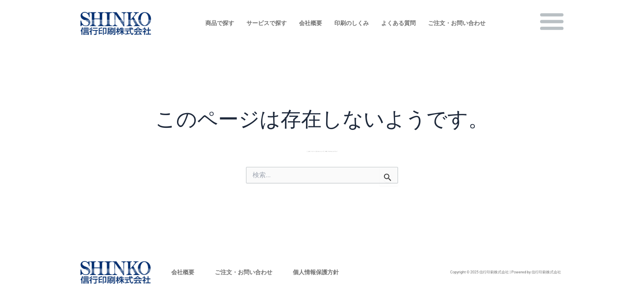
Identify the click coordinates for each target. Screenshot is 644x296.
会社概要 (310, 23)
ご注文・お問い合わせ (457, 23)
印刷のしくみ (352, 23)
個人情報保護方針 (316, 272)
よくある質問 (398, 23)
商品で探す (220, 23)
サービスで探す (267, 23)
